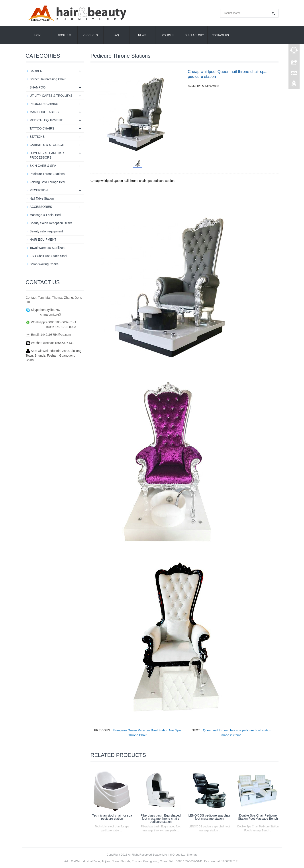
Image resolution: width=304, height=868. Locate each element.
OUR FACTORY (194, 35)
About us (64, 35)
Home (38, 35)
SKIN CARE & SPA (43, 166)
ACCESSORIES (41, 207)
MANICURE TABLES (44, 112)
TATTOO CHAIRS (42, 128)
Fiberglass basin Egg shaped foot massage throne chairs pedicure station (161, 819)
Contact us (220, 35)
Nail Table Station (42, 198)
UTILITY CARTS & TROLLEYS (51, 96)
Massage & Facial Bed (45, 215)
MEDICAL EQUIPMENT (46, 120)
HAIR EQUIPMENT (43, 240)
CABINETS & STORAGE (47, 145)
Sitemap (192, 855)
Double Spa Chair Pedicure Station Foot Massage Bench (258, 817)
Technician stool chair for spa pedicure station (112, 817)
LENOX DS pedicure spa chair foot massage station (209, 817)
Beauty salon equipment (46, 231)
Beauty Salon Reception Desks (51, 223)
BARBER (36, 71)
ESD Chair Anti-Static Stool (48, 256)
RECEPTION (39, 190)
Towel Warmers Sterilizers (48, 248)
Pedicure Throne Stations (47, 174)
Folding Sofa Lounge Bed (47, 182)
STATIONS (37, 137)
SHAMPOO (38, 87)
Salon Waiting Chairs (44, 264)
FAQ (116, 35)
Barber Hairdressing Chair (48, 79)
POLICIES (168, 35)
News (142, 35)
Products (90, 35)
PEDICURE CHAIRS (44, 104)
